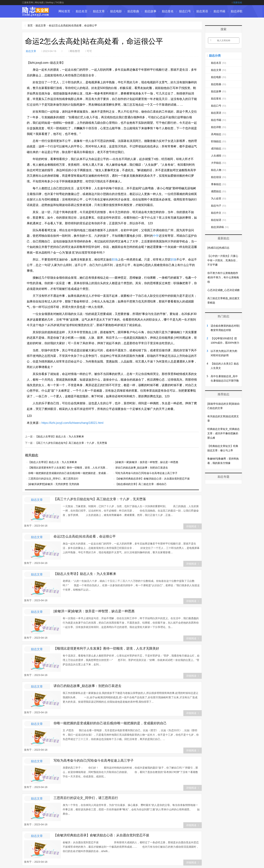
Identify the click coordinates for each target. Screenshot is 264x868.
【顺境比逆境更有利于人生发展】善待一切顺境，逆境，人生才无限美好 (69, 467)
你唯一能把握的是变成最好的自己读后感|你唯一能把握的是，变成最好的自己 (72, 473)
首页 (30, 25)
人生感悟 (219, 156)
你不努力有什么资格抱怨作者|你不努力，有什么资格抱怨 (223, 277)
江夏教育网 (27, 3)
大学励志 (219, 163)
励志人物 (219, 170)
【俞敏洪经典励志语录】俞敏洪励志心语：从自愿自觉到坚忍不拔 (153, 478)
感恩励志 (219, 191)
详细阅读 (192, 526)
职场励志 (219, 141)
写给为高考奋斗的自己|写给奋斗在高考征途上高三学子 (146, 473)
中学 (156, 236)
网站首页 (64, 11)
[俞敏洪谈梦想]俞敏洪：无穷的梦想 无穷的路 (54, 484)
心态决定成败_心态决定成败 (223, 290)
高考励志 (219, 134)
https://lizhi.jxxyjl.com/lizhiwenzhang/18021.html (72, 423)
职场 (115, 260)
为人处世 (219, 198)
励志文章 (99, 11)
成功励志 (219, 148)
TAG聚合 (60, 3)
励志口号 (185, 11)
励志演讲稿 (220, 227)
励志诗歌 (237, 11)
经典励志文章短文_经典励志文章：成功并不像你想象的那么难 (223, 433)
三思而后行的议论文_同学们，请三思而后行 (53, 478)
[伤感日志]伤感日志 (218, 248)
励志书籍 (219, 11)
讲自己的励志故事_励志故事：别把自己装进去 (142, 467)
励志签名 (168, 11)
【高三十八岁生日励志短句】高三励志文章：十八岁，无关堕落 (71, 443)
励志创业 (219, 177)
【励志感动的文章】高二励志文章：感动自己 (141, 484)
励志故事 (151, 11)
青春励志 (219, 184)
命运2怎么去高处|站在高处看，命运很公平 (73, 25)
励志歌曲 (133, 11)
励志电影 (116, 11)
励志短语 (219, 220)
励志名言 (82, 11)
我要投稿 (237, 3)
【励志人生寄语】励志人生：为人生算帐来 (60, 436)
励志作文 (219, 213)
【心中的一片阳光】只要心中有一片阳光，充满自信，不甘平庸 (223, 260)
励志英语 (202, 11)
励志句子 (219, 206)
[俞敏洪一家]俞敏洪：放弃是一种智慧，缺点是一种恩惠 (147, 462)
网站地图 (39, 3)
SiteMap (49, 3)
